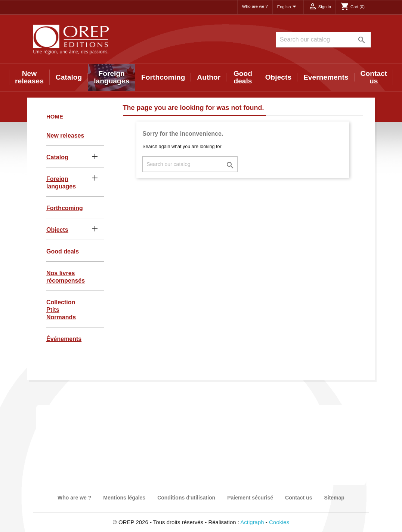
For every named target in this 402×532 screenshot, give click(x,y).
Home (55, 116)
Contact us (374, 77)
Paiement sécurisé (250, 498)
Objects (278, 77)
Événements (64, 339)
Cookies (279, 522)
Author (209, 77)
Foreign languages (112, 77)
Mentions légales (124, 498)
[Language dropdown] (288, 7)
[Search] (323, 40)
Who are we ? (255, 6)
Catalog (69, 77)
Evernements (326, 77)
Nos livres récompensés (66, 277)
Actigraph (252, 522)
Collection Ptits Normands (61, 310)
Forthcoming (163, 77)
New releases (29, 77)
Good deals (243, 77)
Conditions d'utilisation (186, 498)
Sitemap (334, 498)
